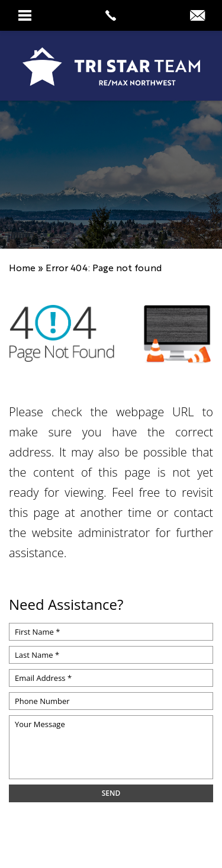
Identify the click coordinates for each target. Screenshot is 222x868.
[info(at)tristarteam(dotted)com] (197, 15)
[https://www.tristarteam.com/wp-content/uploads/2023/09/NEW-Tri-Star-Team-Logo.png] (111, 67)
